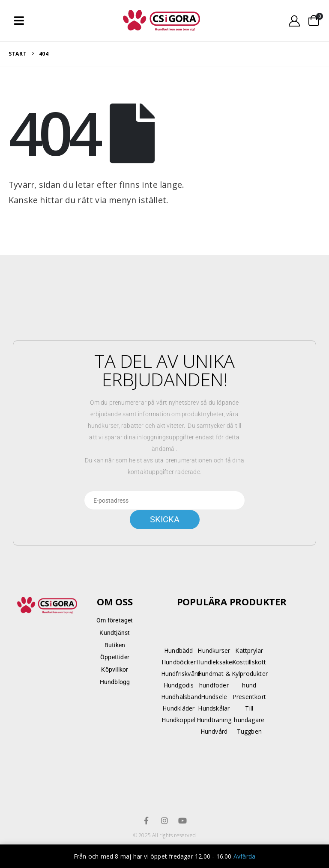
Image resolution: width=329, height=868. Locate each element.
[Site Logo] (162, 21)
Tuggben (249, 731)
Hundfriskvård (181, 674)
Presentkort (249, 697)
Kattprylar (249, 650)
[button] (19, 21)
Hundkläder (178, 708)
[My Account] (295, 21)
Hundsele (214, 697)
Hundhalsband (181, 697)
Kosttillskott (249, 662)
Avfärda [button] (244, 856)
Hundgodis (179, 685)
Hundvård (214, 731)
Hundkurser (214, 650)
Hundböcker (179, 662)
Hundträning (214, 720)
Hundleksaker (215, 662)
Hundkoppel (178, 720)
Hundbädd (179, 650)
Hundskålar (214, 708)
